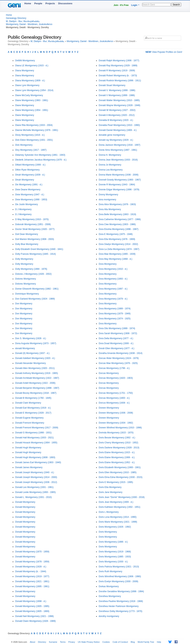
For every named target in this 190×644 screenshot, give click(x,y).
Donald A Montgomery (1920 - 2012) (117, 115)
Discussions (65, 3)
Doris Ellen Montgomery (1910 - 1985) (118, 472)
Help (159, 642)
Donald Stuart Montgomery (112, 85)
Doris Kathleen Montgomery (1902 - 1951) (119, 507)
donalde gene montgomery (112, 135)
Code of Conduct (120, 642)
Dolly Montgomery (24, 259)
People (38, 3)
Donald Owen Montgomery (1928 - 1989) (35, 621)
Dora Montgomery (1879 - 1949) (115, 314)
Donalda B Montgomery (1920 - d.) (116, 120)
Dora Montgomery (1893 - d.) (113, 279)
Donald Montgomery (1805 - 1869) (32, 611)
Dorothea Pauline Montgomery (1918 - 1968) (121, 601)
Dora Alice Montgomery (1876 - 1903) (117, 204)
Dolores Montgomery (26, 279)
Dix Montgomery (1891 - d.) (29, 185)
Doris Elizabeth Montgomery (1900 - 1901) (120, 467)
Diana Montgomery (25, 71)
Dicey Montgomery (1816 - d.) (30, 135)
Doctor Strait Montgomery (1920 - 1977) (35, 229)
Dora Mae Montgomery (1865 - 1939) (117, 254)
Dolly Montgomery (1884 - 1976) (31, 269)
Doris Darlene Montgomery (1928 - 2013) (119, 448)
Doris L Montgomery (109, 512)
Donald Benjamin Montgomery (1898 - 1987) (37, 388)
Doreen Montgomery (109, 408)
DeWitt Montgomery (25, 61)
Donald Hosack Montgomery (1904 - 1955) (36, 443)
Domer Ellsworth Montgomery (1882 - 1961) (37, 289)
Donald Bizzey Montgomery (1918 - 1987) (36, 393)
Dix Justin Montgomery (27, 204)
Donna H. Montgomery (110, 155)
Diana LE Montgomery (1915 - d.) (32, 66)
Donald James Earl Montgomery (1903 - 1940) (38, 462)
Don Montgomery (24, 304)
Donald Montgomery (25, 502)
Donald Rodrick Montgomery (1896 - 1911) (120, 81)
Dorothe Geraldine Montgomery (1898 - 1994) (121, 591)
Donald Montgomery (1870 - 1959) (32, 552)
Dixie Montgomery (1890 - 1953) (31, 200)
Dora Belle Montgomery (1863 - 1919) (117, 214)
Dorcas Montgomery (109, 373)
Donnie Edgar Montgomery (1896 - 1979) (119, 190)
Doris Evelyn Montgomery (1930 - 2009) (118, 581)
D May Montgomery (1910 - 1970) (32, 219)
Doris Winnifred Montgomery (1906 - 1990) (120, 576)
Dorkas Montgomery (109, 586)
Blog (133, 642)
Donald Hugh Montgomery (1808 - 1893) (35, 457)
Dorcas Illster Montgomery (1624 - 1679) (119, 358)
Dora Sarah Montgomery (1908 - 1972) (118, 333)
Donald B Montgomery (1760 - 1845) (33, 398)
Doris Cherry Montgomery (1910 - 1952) (118, 443)
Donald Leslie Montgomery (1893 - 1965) (35, 492)
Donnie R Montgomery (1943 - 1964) (117, 185)
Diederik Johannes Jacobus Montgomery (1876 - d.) (41, 160)
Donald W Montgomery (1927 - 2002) (117, 110)
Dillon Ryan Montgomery (27, 170)
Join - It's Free (121, 5)
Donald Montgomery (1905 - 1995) (32, 606)
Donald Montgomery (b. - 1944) (31, 571)
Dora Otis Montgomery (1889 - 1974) (117, 328)
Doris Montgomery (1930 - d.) (113, 562)
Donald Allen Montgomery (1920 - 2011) (35, 368)
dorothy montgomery (109, 616)
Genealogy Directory (16, 18)
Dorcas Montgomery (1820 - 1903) (116, 378)
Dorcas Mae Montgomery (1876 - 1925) (118, 363)
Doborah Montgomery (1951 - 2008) (33, 224)
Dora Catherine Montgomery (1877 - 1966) (120, 219)
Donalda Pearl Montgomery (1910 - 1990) (119, 125)
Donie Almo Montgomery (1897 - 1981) (118, 150)
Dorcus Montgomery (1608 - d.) (114, 403)
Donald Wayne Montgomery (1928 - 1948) (119, 105)
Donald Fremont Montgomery (30, 423)
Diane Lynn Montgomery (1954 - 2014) (34, 90)
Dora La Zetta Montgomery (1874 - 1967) (119, 249)
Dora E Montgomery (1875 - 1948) (116, 234)
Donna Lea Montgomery (111, 170)
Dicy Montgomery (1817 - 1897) (31, 150)
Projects (50, 3)
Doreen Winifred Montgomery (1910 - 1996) (120, 428)
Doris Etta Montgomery (110, 487)
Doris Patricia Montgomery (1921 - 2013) (119, 567)
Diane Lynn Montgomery (27, 85)
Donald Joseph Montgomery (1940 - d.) (35, 472)
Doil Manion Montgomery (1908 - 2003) (35, 239)
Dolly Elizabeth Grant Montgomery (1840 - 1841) (39, 249)
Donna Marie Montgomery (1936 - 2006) (119, 175)
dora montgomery (107, 200)
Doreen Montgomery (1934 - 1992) (116, 423)
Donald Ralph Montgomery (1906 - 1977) (119, 61)
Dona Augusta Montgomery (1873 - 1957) (36, 343)
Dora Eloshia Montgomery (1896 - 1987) (119, 229)
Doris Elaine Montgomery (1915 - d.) (117, 452)
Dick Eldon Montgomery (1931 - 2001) (34, 140)
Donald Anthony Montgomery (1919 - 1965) (37, 373)
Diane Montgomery (25, 105)
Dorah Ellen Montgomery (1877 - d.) (116, 348)
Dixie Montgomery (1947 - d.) (30, 195)
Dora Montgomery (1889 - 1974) (115, 309)
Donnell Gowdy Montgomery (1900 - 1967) (120, 180)
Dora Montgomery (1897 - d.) (113, 289)
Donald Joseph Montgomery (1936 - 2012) (36, 482)
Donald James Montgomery (29, 467)
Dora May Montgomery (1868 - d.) (116, 259)
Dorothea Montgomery (110, 596)
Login (134, 5)
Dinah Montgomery (25, 180)
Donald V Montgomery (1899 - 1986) (117, 95)
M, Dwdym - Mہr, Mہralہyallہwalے (23, 21)
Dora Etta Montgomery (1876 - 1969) (117, 239)
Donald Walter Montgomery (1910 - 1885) (119, 100)
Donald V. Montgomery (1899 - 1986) (117, 90)
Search (176, 5)
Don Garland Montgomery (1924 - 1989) (35, 299)
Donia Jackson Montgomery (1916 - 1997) (119, 145)
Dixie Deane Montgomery (28, 190)
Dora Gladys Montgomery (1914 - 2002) (118, 244)
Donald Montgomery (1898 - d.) (31, 601)
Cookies (106, 642)
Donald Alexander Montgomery (31, 363)
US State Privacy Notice (89, 642)
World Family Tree (146, 642)
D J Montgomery (23, 209)
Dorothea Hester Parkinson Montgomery (119, 606)
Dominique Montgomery (27, 294)
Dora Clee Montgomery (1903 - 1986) (117, 224)
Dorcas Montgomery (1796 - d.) (114, 368)
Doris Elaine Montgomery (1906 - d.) (117, 457)
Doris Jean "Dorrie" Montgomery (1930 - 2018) (122, 497)
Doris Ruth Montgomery (110, 571)
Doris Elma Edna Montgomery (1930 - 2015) (121, 477)
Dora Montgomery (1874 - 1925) (115, 319)
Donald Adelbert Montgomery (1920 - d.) (35, 358)
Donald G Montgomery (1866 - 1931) (33, 433)
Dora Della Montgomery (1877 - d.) (116, 338)
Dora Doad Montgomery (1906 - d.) (116, 343)
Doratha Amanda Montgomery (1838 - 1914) (121, 353)
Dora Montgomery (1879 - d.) (113, 299)
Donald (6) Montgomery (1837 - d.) (32, 353)
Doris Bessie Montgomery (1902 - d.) (117, 438)
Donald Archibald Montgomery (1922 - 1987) (37, 378)
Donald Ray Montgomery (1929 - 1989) (118, 66)
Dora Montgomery (108, 264)
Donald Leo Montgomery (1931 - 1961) (34, 487)
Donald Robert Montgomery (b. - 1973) (118, 76)
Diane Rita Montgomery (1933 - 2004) (34, 125)
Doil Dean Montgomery (27, 234)
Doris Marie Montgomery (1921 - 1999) (118, 522)
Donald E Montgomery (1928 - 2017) (33, 413)
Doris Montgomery (108, 532)
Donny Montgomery (108, 195)
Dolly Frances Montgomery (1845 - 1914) (36, 254)
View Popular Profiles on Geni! (164, 52)
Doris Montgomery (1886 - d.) (113, 542)
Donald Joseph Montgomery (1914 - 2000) (36, 477)
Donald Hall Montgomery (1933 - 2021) (34, 438)
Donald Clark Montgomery (28, 403)
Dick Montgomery (24, 145)
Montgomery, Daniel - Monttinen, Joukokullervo (29, 24)
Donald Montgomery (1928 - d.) (31, 567)
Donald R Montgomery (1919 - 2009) (117, 71)
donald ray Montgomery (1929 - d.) (116, 140)
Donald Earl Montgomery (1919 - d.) (33, 408)
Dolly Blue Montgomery (27, 244)
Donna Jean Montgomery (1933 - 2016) (118, 160)
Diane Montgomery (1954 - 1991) (32, 110)
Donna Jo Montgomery (110, 165)
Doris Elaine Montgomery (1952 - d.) (117, 462)
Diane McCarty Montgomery (29, 95)
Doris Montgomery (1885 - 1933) (115, 557)
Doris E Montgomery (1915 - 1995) (116, 482)
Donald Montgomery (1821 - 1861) (32, 581)
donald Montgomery (25, 348)
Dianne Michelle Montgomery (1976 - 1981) (37, 130)
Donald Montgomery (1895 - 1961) (32, 586)
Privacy (72, 642)
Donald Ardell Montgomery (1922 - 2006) (35, 383)
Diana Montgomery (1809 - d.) (30, 81)
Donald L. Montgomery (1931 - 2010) (33, 497)
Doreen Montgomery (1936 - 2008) (116, 413)
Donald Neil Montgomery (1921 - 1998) (34, 616)
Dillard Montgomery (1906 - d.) (30, 165)
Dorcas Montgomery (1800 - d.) (114, 398)
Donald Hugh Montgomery (28, 448)
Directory (42, 642)
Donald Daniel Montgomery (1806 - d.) (118, 130)
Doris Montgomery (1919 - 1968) (115, 552)
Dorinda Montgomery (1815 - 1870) (116, 433)
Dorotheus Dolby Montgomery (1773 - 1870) (121, 611)
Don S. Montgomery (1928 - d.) (31, 338)
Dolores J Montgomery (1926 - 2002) (33, 274)
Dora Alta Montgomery (110, 209)
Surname (53, 642)
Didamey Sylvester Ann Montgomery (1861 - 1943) (40, 155)
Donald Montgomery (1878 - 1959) (32, 562)
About (33, 642)
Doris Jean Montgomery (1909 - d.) (116, 502)
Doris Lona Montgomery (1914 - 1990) (118, 517)
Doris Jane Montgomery (110, 492)
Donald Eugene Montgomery (29, 418)
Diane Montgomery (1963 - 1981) (32, 100)
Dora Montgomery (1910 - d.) (113, 269)
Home (28, 3)
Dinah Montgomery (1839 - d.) (30, 175)
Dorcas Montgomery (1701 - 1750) (116, 393)
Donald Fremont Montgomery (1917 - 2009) (37, 428)
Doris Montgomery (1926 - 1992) (115, 527)
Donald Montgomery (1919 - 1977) (32, 576)
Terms (63, 642)
